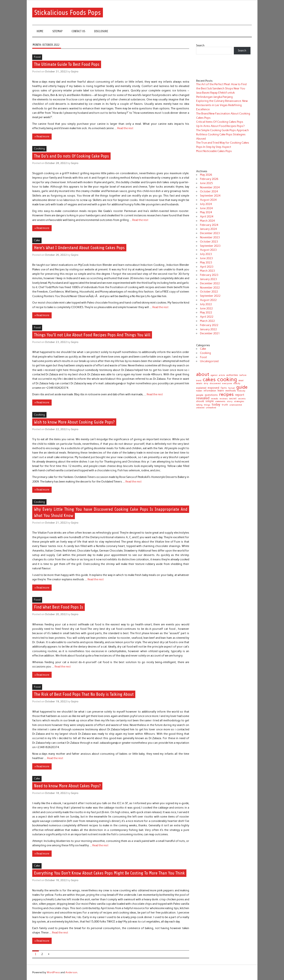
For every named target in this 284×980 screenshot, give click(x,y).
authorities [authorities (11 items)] (232, 375)
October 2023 (209, 242)
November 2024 (210, 187)
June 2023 (206, 258)
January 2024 (208, 229)
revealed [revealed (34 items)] (203, 398)
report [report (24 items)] (240, 395)
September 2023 (210, 246)
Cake (37, 240)
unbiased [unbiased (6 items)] (200, 408)
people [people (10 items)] (200, 395)
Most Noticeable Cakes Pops (214, 151)
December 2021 (210, 333)
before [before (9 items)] (243, 375)
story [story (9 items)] (230, 401)
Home (40, 31)
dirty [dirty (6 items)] (206, 384)
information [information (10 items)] (210, 391)
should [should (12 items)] (200, 401)
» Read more (42, 136)
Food (37, 57)
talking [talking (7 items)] (199, 405)
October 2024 (209, 191)
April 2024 (207, 217)
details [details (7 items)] (199, 383)
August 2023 (208, 250)
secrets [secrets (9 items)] (242, 399)
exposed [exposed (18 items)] (213, 388)
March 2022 (207, 321)
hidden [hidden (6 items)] (199, 391)
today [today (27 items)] (216, 404)
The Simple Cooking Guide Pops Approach (222, 130)
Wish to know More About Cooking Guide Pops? (74, 422)
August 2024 (208, 200)
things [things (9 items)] (207, 405)
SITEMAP (57, 31)
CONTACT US (78, 31)
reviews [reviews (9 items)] (224, 399)
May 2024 (206, 212)
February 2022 (209, 325)
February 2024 (209, 225)
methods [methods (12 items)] (231, 391)
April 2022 (207, 317)
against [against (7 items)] (214, 375)
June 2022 (206, 308)
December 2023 (210, 233)
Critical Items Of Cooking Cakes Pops (220, 122)
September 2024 (210, 196)
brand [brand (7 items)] (199, 381)
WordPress (53, 972)
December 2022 (210, 283)
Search (200, 45)
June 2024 (206, 208)
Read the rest (125, 128)
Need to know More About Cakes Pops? (67, 786)
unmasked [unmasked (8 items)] (211, 408)
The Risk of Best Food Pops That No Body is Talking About (84, 694)
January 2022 (208, 329)
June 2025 (206, 183)
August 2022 (208, 300)
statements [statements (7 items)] (220, 401)
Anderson (71, 972)
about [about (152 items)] (203, 374)
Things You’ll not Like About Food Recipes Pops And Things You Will (92, 335)
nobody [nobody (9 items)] (241, 391)
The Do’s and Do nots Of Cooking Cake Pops (72, 156)
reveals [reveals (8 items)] (215, 399)
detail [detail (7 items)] (241, 381)
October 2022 (209, 292)
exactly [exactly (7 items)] (237, 383)
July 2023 (206, 254)
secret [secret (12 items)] (233, 399)
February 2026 (209, 179)
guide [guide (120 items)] (242, 387)
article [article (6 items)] (222, 375)
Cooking (39, 149)
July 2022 (206, 304)
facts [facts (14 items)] (224, 388)
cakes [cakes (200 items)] (209, 379)
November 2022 (210, 288)
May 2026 (206, 175)
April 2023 (207, 267)
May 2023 (206, 262)
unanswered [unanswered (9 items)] (236, 405)
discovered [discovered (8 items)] (215, 384)
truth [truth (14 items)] (225, 405)
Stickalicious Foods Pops (67, 13)
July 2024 (206, 204)
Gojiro (75, 71)
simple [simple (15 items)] (210, 401)
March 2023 (207, 271)
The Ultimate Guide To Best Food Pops (67, 64)
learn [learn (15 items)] (221, 391)
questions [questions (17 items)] (211, 395)
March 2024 (207, 221)
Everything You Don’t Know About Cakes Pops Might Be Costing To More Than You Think (109, 873)
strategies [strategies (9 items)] (239, 401)
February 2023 (209, 275)
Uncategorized (209, 361)
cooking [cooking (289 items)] (227, 379)
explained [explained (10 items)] (201, 388)
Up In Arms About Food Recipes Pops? (220, 126)
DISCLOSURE (101, 31)
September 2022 (210, 296)
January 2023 (208, 279)
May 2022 (206, 313)
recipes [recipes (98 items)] (226, 394)
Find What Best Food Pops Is (59, 607)
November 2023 (210, 237)
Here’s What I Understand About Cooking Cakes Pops (79, 248)
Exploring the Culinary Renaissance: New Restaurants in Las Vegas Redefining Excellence (222, 105)
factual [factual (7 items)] (231, 388)
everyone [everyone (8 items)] (227, 384)
